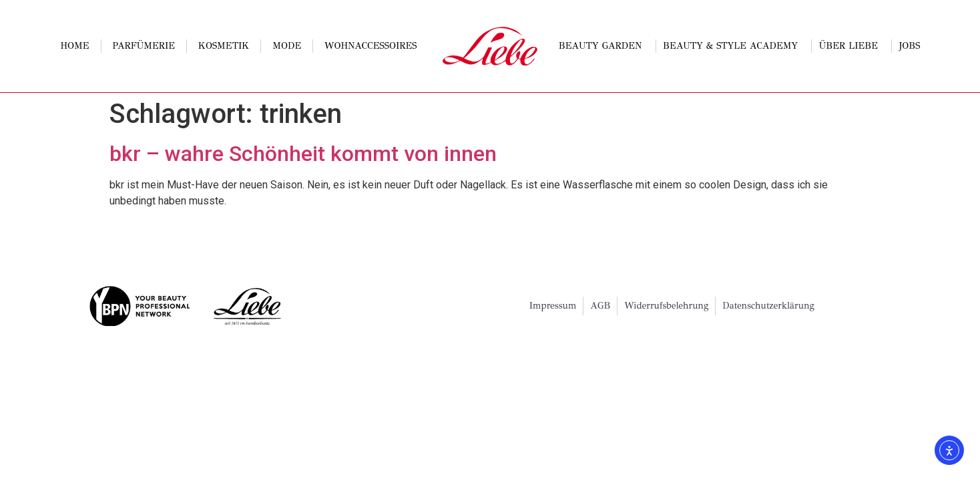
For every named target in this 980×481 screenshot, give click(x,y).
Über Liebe (852, 46)
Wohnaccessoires (371, 46)
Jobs (910, 46)
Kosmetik (224, 46)
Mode (287, 46)
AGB (600, 306)
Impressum (553, 306)
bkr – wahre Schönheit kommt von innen (303, 154)
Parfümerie (144, 46)
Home (74, 46)
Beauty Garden (604, 46)
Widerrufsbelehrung (666, 306)
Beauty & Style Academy (734, 46)
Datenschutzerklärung (768, 306)
